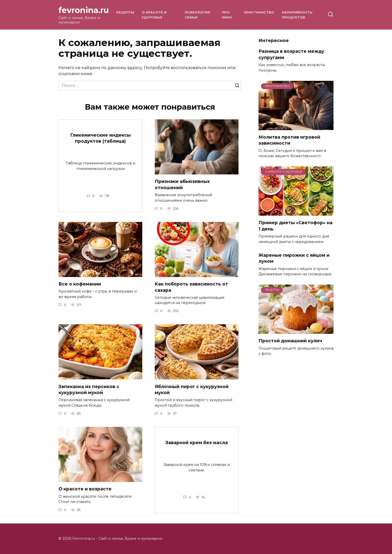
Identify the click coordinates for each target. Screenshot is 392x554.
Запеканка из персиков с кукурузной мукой (89, 390)
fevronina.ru (84, 10)
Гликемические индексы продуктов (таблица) (100, 138)
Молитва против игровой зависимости (289, 140)
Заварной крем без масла (197, 443)
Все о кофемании (80, 284)
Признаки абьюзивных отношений (182, 184)
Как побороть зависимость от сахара (191, 287)
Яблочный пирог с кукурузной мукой (192, 390)
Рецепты (125, 12)
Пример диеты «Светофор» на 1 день (295, 226)
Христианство (259, 12)
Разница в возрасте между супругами (291, 54)
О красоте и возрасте (85, 489)
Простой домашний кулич (290, 341)
